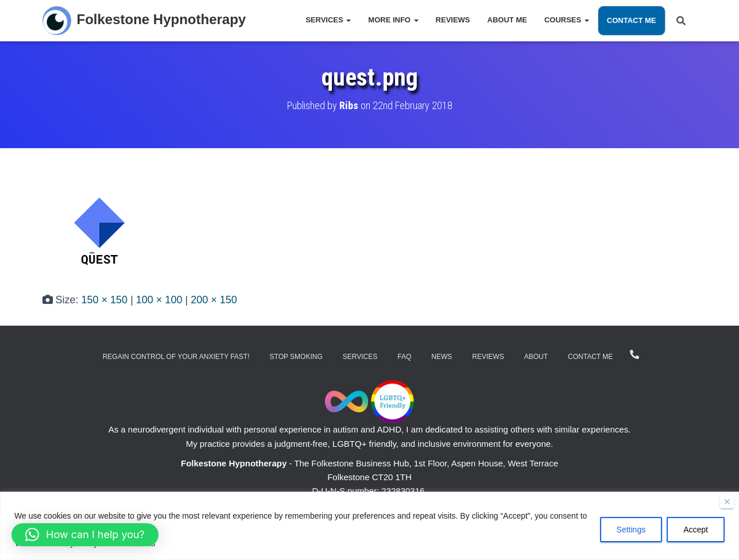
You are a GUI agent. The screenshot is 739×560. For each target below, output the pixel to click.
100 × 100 (159, 300)
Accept (696, 530)
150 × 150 (105, 300)
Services (328, 20)
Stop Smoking (296, 357)
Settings (631, 530)
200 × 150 (214, 300)
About (536, 357)
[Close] (727, 501)
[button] (85, 535)
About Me (507, 20)
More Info (393, 20)
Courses (567, 20)
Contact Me (632, 20)
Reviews (453, 20)
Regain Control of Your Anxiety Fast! (176, 357)
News (442, 357)
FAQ (404, 357)
